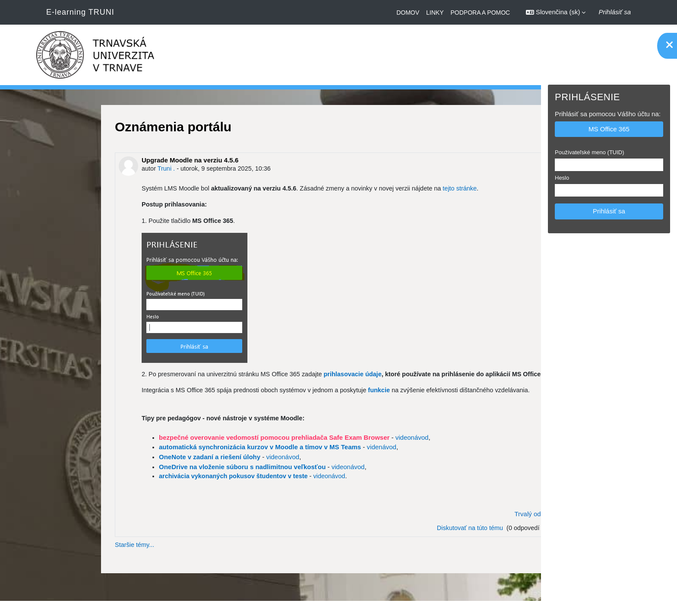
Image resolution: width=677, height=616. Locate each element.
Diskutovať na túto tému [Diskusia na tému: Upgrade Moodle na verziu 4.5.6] (400, 542)
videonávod (344, 451)
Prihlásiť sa (615, 12)
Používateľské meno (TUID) (590, 152)
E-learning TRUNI (80, 12)
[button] (556, 12)
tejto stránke (404, 189)
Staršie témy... (68, 559)
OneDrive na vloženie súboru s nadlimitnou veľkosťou (174, 480)
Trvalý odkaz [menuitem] (465, 528)
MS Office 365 (609, 129)
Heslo (562, 178)
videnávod (313, 460)
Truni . (99, 169)
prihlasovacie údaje (293, 376)
